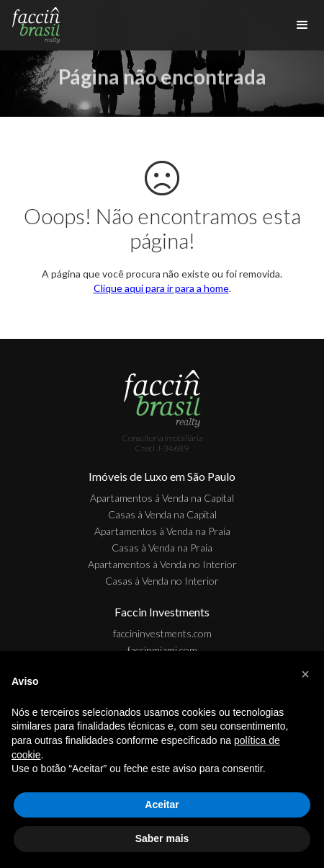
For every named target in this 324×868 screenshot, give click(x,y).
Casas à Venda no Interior (162, 581)
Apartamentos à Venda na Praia (162, 531)
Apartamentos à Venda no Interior (162, 564)
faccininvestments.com (162, 633)
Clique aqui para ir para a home (161, 288)
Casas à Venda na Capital (162, 514)
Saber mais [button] (162, 838)
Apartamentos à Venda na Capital (162, 498)
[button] (305, 674)
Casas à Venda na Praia (162, 548)
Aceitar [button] (162, 805)
